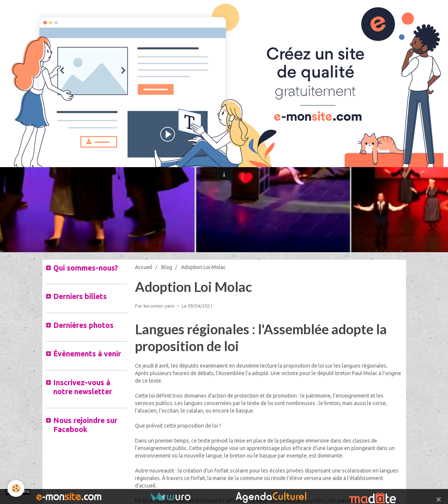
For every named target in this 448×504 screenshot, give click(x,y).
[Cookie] (16, 488)
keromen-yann (159, 306)
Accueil (144, 267)
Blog (167, 267)
